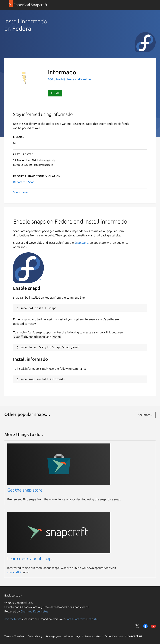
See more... (145, 415)
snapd (70, 619)
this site (93, 619)
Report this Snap (24, 182)
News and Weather (80, 79)
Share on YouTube (153, 626)
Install (55, 93)
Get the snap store (25, 490)
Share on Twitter (137, 626)
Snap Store (81, 243)
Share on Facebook (145, 626)
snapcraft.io (15, 572)
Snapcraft (79, 619)
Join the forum (13, 619)
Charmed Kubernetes (34, 611)
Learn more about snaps (30, 559)
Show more (20, 192)
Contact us (135, 636)
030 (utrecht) (57, 79)
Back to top (14, 595)
